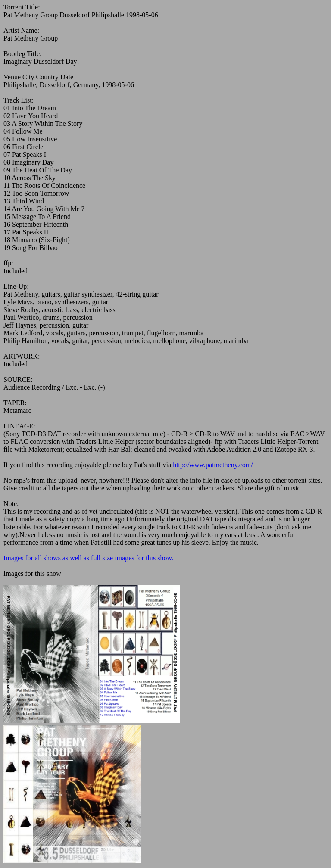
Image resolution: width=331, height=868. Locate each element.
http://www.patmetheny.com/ (213, 465)
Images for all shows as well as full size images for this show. (88, 558)
